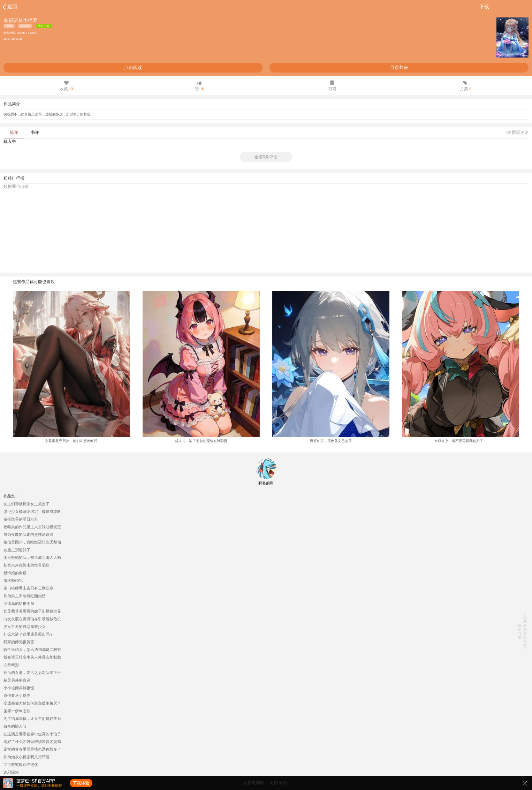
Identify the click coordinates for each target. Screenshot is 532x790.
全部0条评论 (266, 157)
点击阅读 (133, 67)
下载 (484, 7)
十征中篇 (44, 26)
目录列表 (399, 67)
